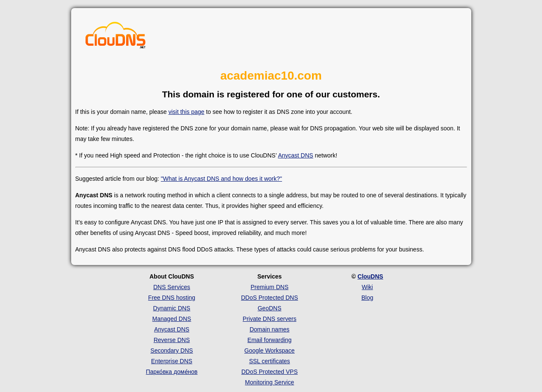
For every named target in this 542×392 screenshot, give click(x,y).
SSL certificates (270, 361)
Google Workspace (270, 351)
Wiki (367, 287)
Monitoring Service (270, 382)
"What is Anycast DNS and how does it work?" (221, 179)
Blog (367, 298)
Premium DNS (270, 287)
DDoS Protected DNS (270, 298)
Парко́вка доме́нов (172, 372)
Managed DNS (172, 319)
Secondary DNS (171, 351)
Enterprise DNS (172, 361)
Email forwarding (269, 340)
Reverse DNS (172, 340)
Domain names (269, 329)
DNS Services (172, 287)
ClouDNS (370, 276)
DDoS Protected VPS (270, 372)
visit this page (187, 112)
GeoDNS (269, 308)
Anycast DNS (295, 155)
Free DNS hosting (172, 298)
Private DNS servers (270, 319)
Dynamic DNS (172, 308)
